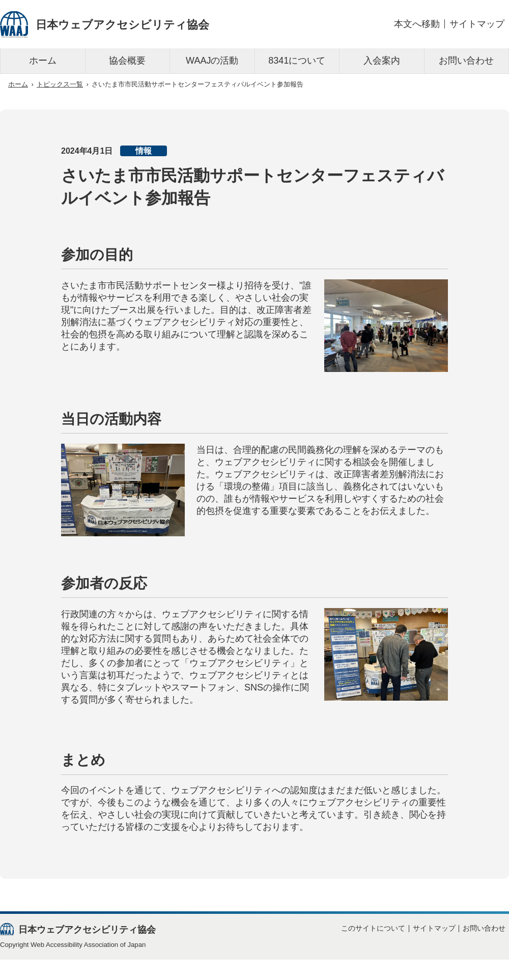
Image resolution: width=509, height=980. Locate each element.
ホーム (43, 61)
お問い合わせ (466, 61)
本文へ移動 (417, 24)
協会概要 (127, 61)
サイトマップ (477, 24)
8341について (297, 61)
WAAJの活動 (212, 61)
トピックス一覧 (60, 84)
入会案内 (382, 61)
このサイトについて (373, 928)
